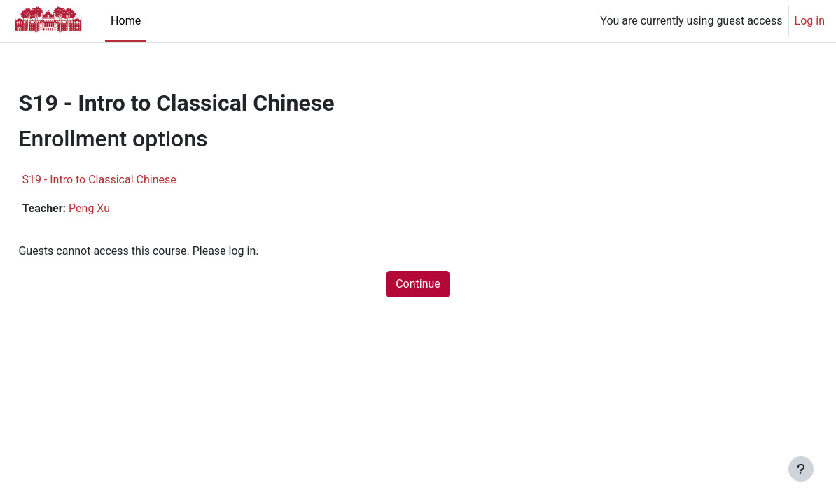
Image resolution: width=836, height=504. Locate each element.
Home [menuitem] (126, 21)
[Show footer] (801, 469)
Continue (418, 284)
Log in (810, 21)
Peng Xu (121, 208)
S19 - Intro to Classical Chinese (130, 180)
